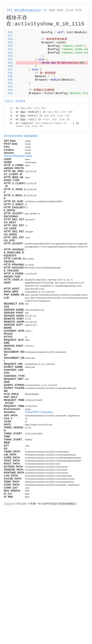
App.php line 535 (65, 10)
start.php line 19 (56, 119)
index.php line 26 (29, 126)
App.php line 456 (60, 112)
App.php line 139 (57, 116)
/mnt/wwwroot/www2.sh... (53, 123)
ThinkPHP (10, 504)
